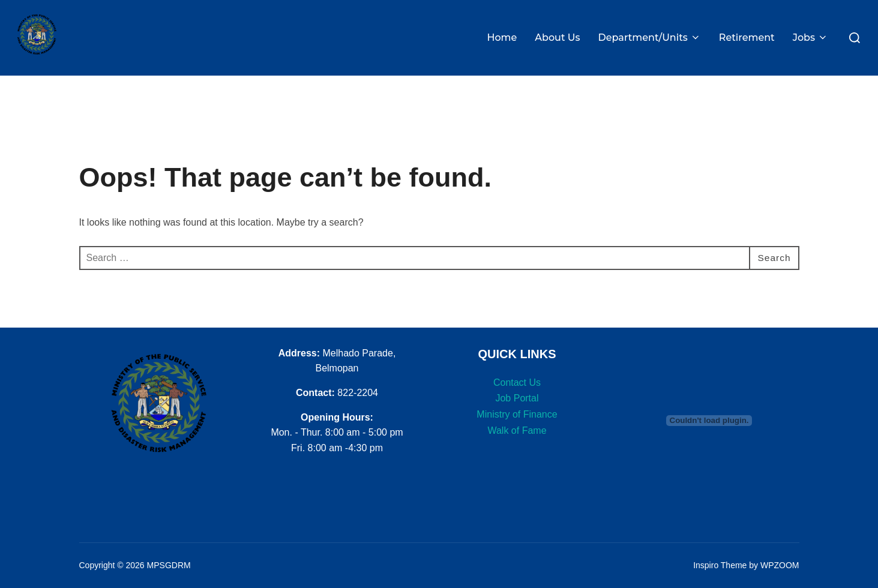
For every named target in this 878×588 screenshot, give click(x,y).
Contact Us (517, 376)
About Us (557, 37)
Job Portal (517, 393)
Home (502, 37)
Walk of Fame (517, 424)
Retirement (747, 37)
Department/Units (650, 37)
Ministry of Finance (517, 408)
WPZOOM (780, 560)
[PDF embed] (709, 415)
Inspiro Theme (720, 560)
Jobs (810, 37)
